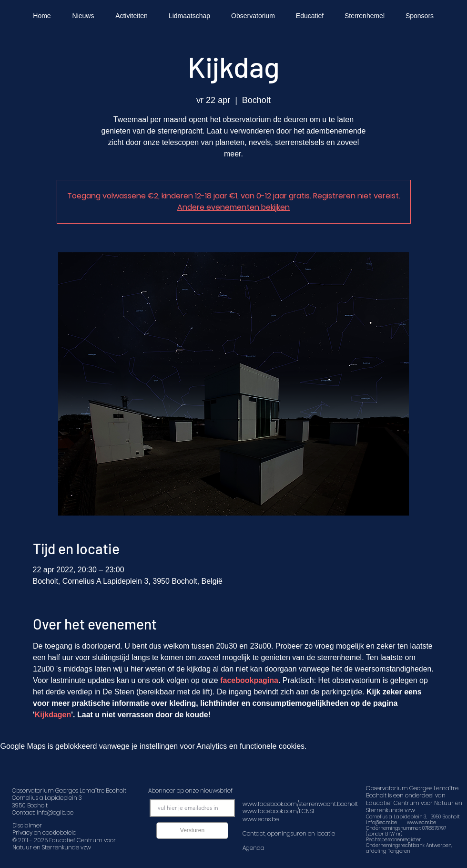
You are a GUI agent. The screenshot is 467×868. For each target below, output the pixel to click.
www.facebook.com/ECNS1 (278, 811)
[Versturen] (192, 831)
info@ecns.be (381, 822)
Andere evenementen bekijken (233, 207)
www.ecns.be (421, 822)
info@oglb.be (55, 812)
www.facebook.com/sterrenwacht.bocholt (300, 804)
